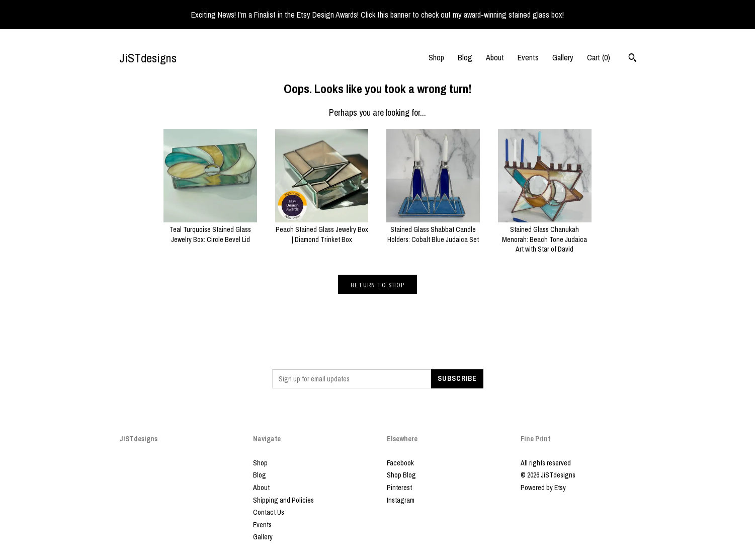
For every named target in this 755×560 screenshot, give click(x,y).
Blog (465, 57)
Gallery (563, 57)
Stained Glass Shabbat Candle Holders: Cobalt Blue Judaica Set (433, 230)
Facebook (400, 463)
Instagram (401, 500)
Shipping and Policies (283, 500)
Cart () (599, 57)
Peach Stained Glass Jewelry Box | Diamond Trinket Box (322, 230)
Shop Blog (401, 475)
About (495, 57)
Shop (436, 57)
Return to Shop (377, 285)
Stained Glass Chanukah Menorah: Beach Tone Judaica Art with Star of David (545, 235)
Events (528, 57)
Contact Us (269, 512)
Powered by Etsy (543, 488)
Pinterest (399, 488)
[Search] (633, 59)
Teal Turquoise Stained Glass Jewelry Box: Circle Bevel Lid (210, 230)
